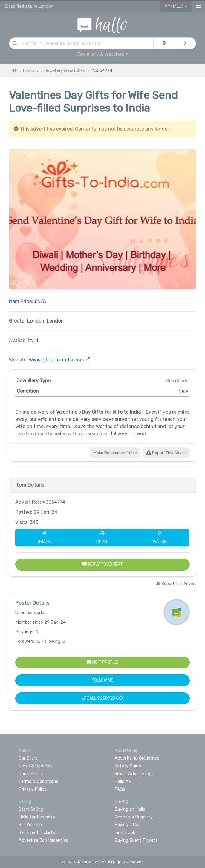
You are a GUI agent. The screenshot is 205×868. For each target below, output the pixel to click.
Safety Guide (128, 766)
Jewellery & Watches (103, 54)
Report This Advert (166, 453)
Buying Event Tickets (136, 840)
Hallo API (124, 781)
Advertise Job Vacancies (43, 840)
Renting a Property (134, 817)
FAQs (120, 789)
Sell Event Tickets (37, 832)
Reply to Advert (103, 564)
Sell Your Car (31, 825)
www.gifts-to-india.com (56, 360)
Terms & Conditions (38, 781)
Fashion (30, 71)
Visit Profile (103, 662)
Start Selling (31, 809)
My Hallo (176, 6)
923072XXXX (110, 698)
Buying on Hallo (130, 809)
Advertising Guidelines (137, 758)
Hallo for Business (37, 817)
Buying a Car (127, 825)
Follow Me (102, 680)
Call (103, 698)
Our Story (28, 758)
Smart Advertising (133, 774)
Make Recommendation (115, 453)
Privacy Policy (33, 789)
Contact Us (30, 774)
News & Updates (36, 766)
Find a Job (125, 832)
